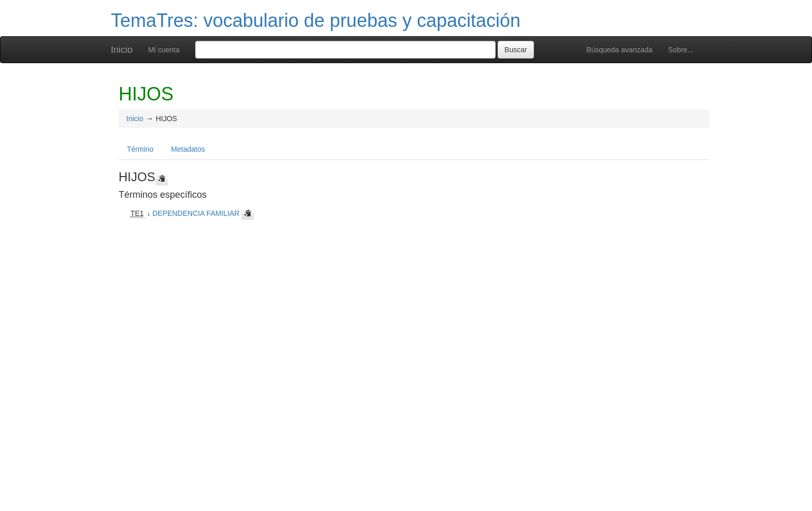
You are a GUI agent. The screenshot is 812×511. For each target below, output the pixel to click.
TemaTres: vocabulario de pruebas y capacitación (316, 20)
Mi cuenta (164, 50)
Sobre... (681, 50)
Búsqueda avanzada (619, 50)
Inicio (122, 50)
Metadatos (188, 149)
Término (140, 149)
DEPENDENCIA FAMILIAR (196, 213)
